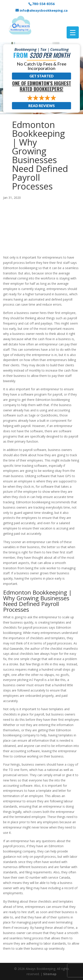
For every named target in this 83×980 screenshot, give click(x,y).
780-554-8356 (43, 4)
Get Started (41, 76)
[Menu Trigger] (73, 32)
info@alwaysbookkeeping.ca (44, 10)
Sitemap (50, 974)
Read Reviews (41, 106)
